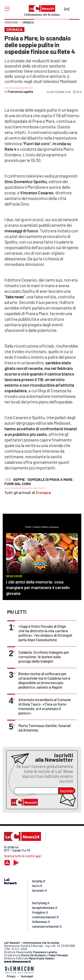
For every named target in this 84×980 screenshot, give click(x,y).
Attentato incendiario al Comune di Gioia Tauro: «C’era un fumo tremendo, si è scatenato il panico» (45, 706)
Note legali (27, 976)
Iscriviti (67, 791)
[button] (74, 25)
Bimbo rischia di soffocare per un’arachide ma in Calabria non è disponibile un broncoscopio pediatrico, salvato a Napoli (44, 680)
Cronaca (28, 22)
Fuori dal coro (18, 484)
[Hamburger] (7, 9)
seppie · (20, 479)
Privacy (11, 976)
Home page (11, 22)
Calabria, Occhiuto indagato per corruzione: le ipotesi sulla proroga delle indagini (44, 657)
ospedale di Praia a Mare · (51, 479)
